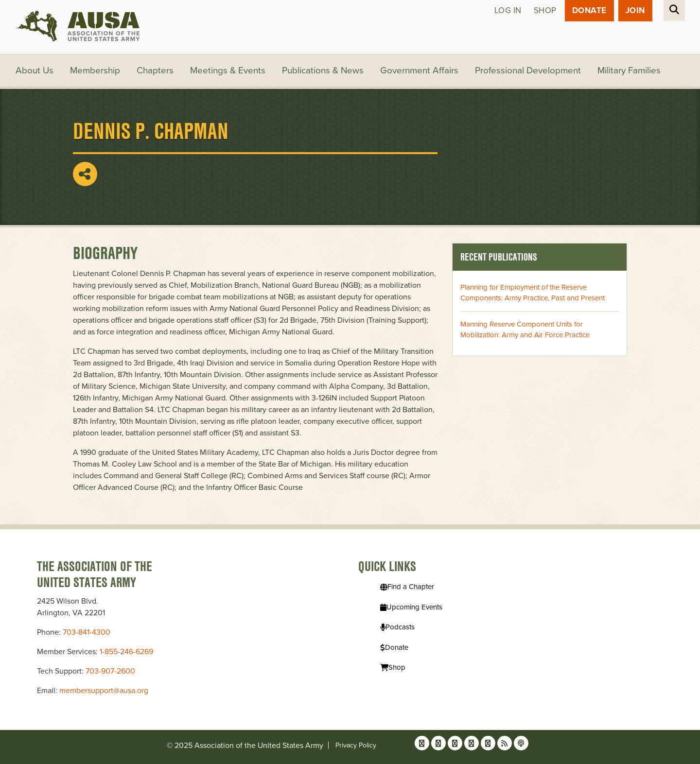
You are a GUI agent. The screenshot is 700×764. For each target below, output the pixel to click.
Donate (589, 10)
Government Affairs (419, 70)
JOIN (635, 10)
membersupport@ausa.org (104, 691)
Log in (508, 10)
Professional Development (528, 70)
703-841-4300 (87, 632)
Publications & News (323, 70)
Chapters (155, 70)
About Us (35, 70)
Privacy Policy (356, 745)
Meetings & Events (228, 70)
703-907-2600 (110, 671)
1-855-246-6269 (126, 652)
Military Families (629, 70)
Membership (95, 70)
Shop (545, 10)
